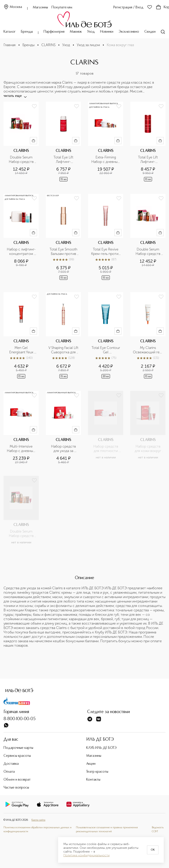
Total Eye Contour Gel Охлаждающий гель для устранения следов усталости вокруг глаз (106, 350)
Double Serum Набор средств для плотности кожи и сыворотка (21, 160)
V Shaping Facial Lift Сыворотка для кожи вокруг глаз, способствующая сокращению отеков (63, 350)
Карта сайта (38, 820)
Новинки (107, 32)
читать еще (15, 96)
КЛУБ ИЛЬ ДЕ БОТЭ (101, 748)
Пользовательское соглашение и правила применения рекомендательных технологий (107, 830)
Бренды (27, 32)
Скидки (150, 32)
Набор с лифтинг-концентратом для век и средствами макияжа (21, 252)
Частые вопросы (16, 788)
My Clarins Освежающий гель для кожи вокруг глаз (148, 350)
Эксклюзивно (129, 32)
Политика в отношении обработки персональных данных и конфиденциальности (38, 830)
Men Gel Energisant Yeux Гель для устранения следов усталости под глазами (21, 350)
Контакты (93, 780)
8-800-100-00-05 (20, 719)
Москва (13, 7)
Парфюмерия (54, 32)
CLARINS (48, 45)
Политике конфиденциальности (86, 855)
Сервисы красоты (17, 756)
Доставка (11, 764)
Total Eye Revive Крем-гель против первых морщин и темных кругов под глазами (106, 252)
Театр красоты (97, 772)
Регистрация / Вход (128, 8)
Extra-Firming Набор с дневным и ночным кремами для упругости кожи (106, 160)
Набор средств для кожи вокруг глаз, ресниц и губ (148, 449)
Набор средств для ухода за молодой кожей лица (64, 449)
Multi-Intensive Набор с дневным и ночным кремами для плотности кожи (21, 449)
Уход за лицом (88, 45)
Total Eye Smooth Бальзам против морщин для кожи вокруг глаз (64, 252)
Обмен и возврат (17, 780)
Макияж (76, 32)
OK (153, 850)
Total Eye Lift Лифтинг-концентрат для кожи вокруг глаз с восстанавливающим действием (148, 160)
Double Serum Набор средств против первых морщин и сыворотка (148, 252)
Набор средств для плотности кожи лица (106, 449)
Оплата (9, 772)
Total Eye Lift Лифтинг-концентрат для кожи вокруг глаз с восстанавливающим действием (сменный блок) (63, 160)
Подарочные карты (18, 748)
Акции (91, 764)
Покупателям (62, 8)
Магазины (40, 8)
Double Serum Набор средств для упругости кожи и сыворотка (21, 534)
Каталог (10, 32)
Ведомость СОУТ (158, 830)
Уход (91, 32)
